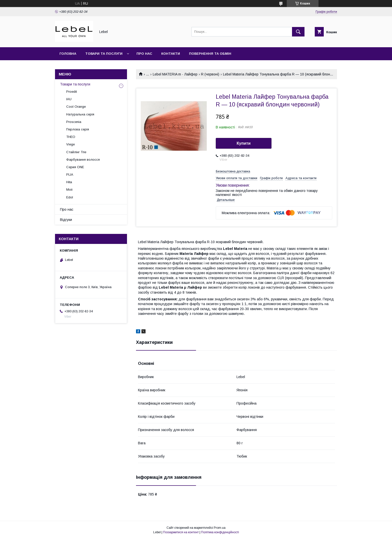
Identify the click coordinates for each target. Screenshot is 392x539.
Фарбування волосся (83, 160)
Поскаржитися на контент (181, 532)
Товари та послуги (104, 54)
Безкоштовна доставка (233, 171)
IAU (69, 99)
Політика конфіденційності (220, 532)
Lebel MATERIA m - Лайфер (175, 74)
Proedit (71, 92)
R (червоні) (210, 74)
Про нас (144, 54)
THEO (71, 137)
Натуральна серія (80, 114)
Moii (69, 190)
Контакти (171, 54)
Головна (68, 54)
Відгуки (66, 220)
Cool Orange (76, 107)
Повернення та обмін (210, 54)
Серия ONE (75, 167)
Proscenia (74, 122)
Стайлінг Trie (76, 152)
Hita (69, 182)
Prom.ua (220, 528)
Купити (244, 143)
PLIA (70, 175)
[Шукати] (298, 32)
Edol (70, 197)
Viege (70, 144)
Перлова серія (78, 129)
